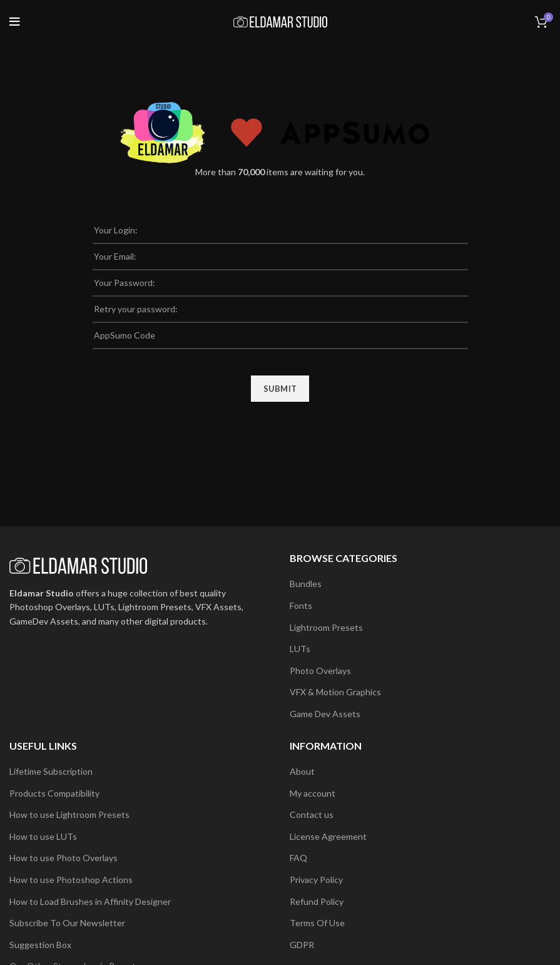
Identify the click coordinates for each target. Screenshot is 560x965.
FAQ (298, 858)
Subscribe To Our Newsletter (67, 923)
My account (313, 793)
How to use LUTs (43, 836)
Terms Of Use (317, 923)
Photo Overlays (320, 671)
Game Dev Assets (325, 714)
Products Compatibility (54, 793)
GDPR (302, 945)
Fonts (301, 605)
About (302, 771)
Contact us (312, 814)
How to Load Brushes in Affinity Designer (90, 901)
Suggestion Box (40, 945)
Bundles (306, 584)
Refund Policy (317, 901)
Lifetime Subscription (51, 771)
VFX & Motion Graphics (335, 692)
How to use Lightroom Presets (69, 814)
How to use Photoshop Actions (71, 880)
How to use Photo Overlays (64, 858)
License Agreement (328, 836)
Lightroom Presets (326, 627)
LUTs (300, 649)
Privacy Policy (316, 880)
